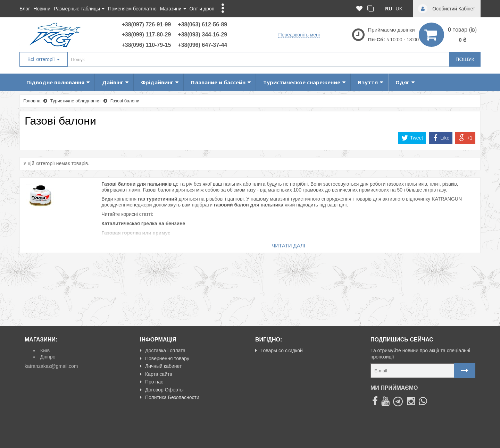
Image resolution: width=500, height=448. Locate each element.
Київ (45, 350)
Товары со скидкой (279, 350)
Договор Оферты (162, 390)
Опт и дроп (202, 9)
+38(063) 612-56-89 (202, 24)
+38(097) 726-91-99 (146, 24)
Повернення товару (165, 358)
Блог (25, 9)
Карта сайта (156, 374)
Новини (42, 9)
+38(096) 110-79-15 (146, 45)
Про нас (152, 382)
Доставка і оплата (163, 350)
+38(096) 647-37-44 (202, 45)
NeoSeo (466, 440)
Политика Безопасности (170, 397)
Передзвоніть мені (299, 35)
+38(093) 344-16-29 (202, 35)
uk (399, 9)
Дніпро (48, 357)
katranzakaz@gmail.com (51, 366)
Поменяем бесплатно (132, 9)
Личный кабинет (161, 366)
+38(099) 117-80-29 (146, 35)
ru (389, 9)
